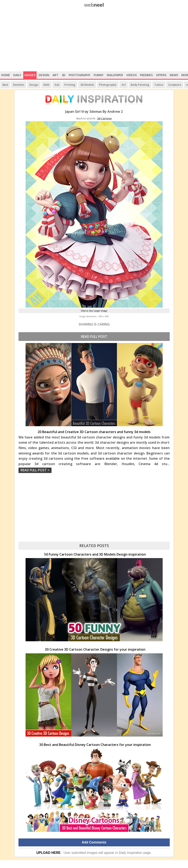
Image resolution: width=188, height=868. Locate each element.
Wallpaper (115, 75)
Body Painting (140, 85)
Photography (80, 75)
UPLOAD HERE (48, 853)
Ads (57, 85)
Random (19, 85)
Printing (70, 85)
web (94, 5)
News (174, 75)
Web (46, 85)
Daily (17, 75)
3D (64, 75)
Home (6, 75)
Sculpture (175, 85)
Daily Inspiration (131, 853)
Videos (131, 75)
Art (55, 75)
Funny (99, 75)
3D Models (87, 85)
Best (5, 85)
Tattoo (159, 85)
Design (44, 75)
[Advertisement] (94, 40)
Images (30, 75)
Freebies (146, 75)
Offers (161, 75)
